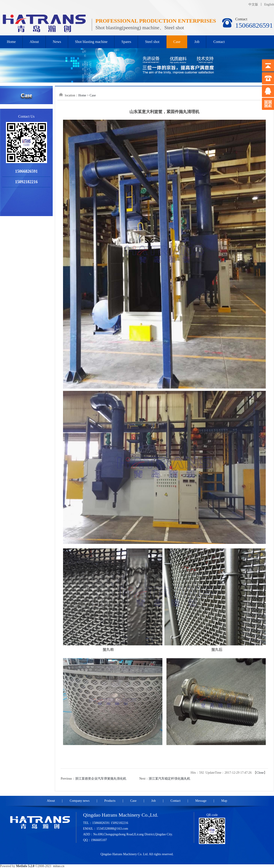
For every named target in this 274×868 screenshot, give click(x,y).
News (57, 42)
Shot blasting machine (91, 42)
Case (177, 42)
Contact (219, 42)
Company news (80, 801)
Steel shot (152, 42)
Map (224, 801)
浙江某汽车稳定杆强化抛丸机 (169, 779)
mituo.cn (59, 866)
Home (11, 42)
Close (260, 773)
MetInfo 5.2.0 (25, 866)
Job (197, 42)
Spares (126, 42)
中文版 (253, 4)
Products (110, 801)
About (34, 42)
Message (201, 801)
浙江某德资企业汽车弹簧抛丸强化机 (101, 779)
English (269, 4)
